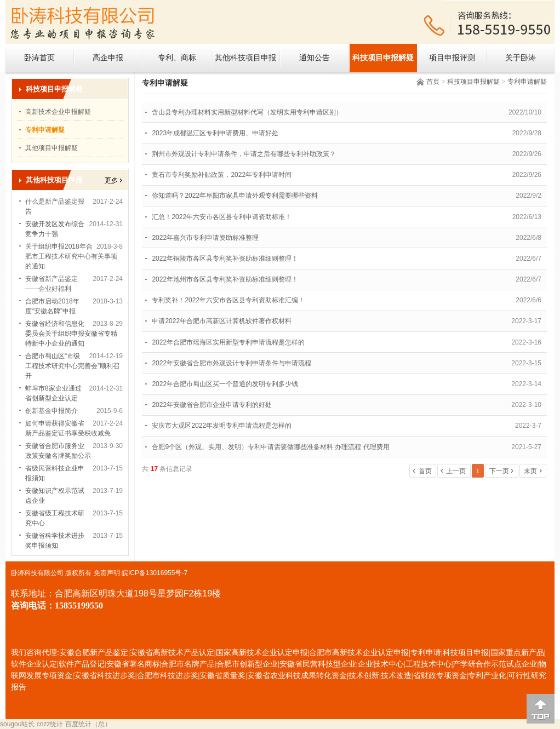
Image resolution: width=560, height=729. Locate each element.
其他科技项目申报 (245, 58)
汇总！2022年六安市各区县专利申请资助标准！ (222, 217)
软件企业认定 (34, 664)
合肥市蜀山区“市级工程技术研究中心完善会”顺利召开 (72, 366)
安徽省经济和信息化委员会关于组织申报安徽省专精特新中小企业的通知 (71, 334)
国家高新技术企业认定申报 (262, 653)
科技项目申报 (466, 653)
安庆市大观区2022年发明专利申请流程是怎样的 (222, 426)
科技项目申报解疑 (383, 58)
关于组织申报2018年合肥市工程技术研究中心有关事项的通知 (71, 256)
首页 (433, 82)
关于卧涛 (521, 58)
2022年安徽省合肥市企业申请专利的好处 (212, 405)
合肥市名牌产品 (188, 664)
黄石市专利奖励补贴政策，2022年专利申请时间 (222, 175)
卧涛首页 (39, 58)
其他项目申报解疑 (52, 148)
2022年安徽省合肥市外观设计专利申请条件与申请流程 (232, 363)
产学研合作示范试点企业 (495, 664)
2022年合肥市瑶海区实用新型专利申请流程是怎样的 (228, 342)
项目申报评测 (452, 58)
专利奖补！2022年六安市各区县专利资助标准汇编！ (228, 300)
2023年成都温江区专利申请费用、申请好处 (215, 133)
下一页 (499, 471)
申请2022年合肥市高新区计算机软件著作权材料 (222, 321)
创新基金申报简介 (52, 411)
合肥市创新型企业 (247, 664)
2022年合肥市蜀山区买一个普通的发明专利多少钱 (225, 384)
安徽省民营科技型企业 (318, 664)
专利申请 (426, 653)
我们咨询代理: (35, 653)
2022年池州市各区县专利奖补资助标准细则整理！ (225, 279)
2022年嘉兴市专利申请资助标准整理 (205, 238)
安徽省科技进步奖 (105, 676)
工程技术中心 (428, 664)
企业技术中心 (381, 664)
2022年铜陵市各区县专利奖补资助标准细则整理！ (225, 259)
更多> (113, 180)
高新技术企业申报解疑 (58, 112)
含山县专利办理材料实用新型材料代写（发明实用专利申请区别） (247, 112)
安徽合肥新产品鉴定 (94, 653)
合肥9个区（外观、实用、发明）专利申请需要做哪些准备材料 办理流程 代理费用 (270, 447)
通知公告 (315, 58)
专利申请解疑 (527, 82)
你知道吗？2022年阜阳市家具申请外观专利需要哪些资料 (235, 196)
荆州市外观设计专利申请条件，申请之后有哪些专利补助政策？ (244, 154)
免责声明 (107, 573)
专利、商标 (177, 58)
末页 (530, 471)
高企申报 (108, 58)
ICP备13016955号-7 (158, 573)
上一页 (456, 471)
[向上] (541, 709)
